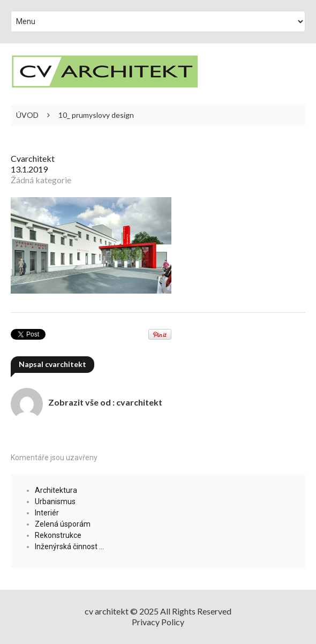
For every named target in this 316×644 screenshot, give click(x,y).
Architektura (56, 490)
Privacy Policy (158, 622)
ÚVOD (27, 115)
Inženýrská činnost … (69, 546)
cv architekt (107, 611)
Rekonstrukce (58, 535)
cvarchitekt (33, 158)
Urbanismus (55, 501)
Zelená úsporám (63, 524)
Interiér (47, 513)
